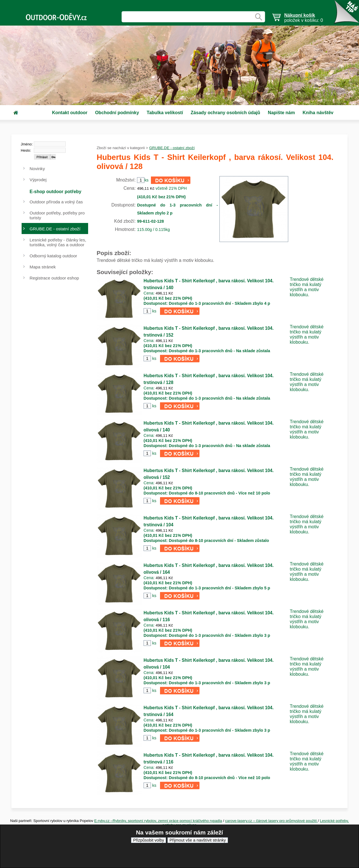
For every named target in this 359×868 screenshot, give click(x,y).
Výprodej (38, 180)
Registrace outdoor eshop (54, 278)
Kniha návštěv (318, 113)
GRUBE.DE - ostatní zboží (172, 148)
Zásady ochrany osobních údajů (226, 113)
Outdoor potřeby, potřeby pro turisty (57, 215)
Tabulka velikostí (165, 113)
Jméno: (27, 144)
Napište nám (281, 113)
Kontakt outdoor (70, 113)
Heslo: (26, 150)
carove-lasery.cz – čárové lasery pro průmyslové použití (271, 821)
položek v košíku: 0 (304, 18)
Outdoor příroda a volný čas (56, 202)
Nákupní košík (300, 15)
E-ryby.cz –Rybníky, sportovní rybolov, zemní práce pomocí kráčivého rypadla (158, 821)
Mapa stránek (43, 267)
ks (154, 311)
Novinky (37, 169)
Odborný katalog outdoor (53, 256)
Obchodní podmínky (117, 113)
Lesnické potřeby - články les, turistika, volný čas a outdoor (58, 242)
